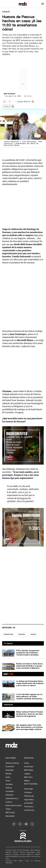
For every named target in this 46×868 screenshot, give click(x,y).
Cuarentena (8, 634)
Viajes (8, 809)
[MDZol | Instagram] (20, 824)
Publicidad (28, 789)
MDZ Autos (10, 813)
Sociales (9, 784)
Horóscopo (29, 767)
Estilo (8, 777)
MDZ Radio (29, 770)
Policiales (10, 770)
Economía (10, 767)
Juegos (27, 774)
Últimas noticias (12, 763)
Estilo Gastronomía (14, 805)
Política (9, 788)
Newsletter (10, 816)
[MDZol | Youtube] (26, 824)
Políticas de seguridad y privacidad (29, 800)
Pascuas (22, 634)
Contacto (28, 792)
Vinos (8, 781)
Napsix (27, 781)
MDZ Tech (28, 777)
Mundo (9, 774)
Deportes (10, 795)
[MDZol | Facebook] (14, 824)
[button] (43, 4)
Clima (26, 763)
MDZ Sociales (9, 94)
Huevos (33, 634)
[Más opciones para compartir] (10, 102)
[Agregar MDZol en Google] (25, 102)
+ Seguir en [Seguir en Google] (8, 106)
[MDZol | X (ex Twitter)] (32, 824)
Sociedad (10, 791)
